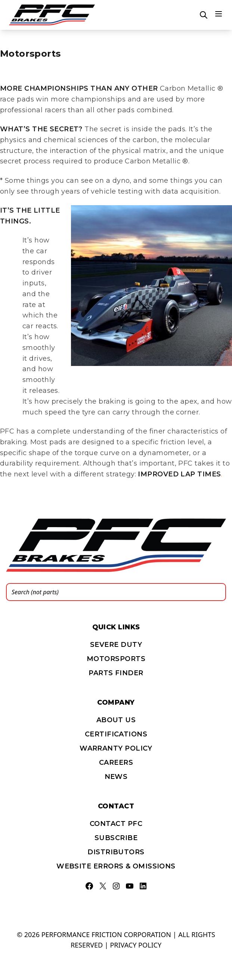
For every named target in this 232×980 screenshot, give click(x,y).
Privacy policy (136, 945)
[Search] (218, 592)
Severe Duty (116, 645)
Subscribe (116, 838)
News (116, 777)
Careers (116, 763)
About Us (116, 720)
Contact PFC (116, 824)
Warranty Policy (116, 748)
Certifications (116, 734)
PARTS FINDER (116, 673)
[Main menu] (219, 14)
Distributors (116, 852)
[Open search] (204, 15)
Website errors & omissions (116, 866)
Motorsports (116, 659)
